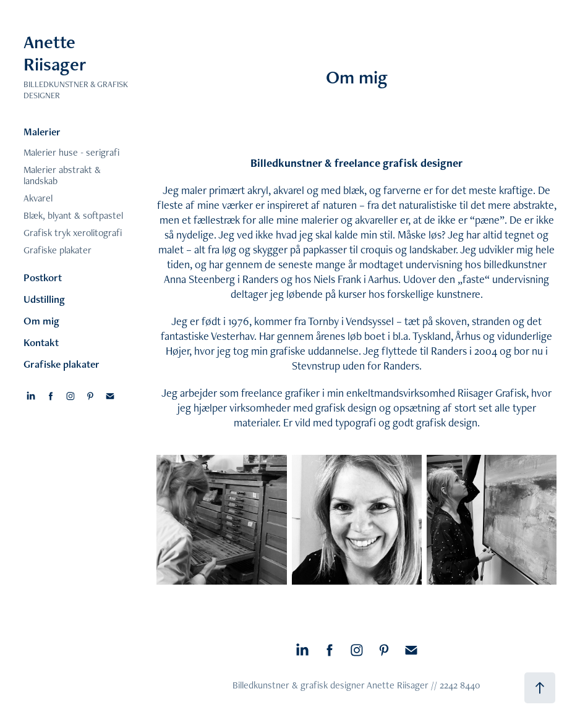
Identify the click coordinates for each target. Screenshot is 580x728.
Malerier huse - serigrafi (71, 152)
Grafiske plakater (58, 250)
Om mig (41, 321)
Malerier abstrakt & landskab (62, 175)
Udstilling (44, 299)
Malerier (42, 132)
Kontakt (41, 342)
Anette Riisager (55, 53)
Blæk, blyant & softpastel (73, 215)
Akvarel (38, 198)
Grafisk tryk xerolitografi (73, 233)
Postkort (43, 277)
